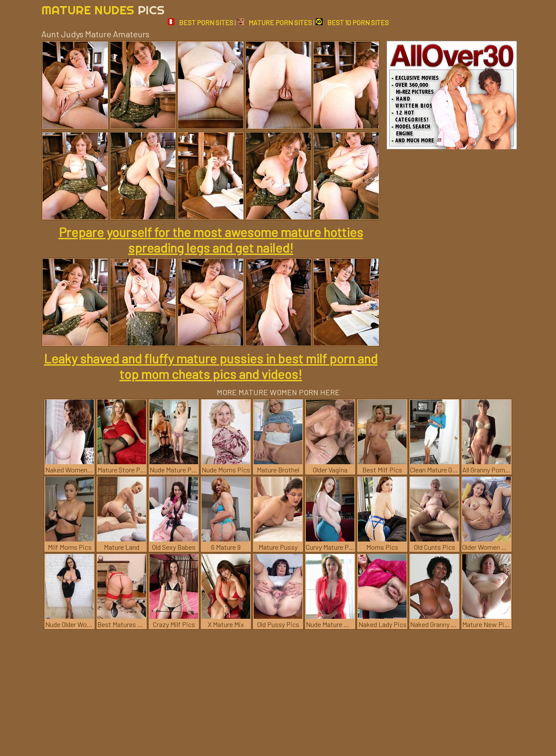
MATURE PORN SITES (275, 22)
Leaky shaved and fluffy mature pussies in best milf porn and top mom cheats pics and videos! (211, 366)
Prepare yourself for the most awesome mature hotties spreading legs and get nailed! (211, 240)
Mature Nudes (103, 10)
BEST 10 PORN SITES (352, 22)
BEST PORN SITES (200, 22)
